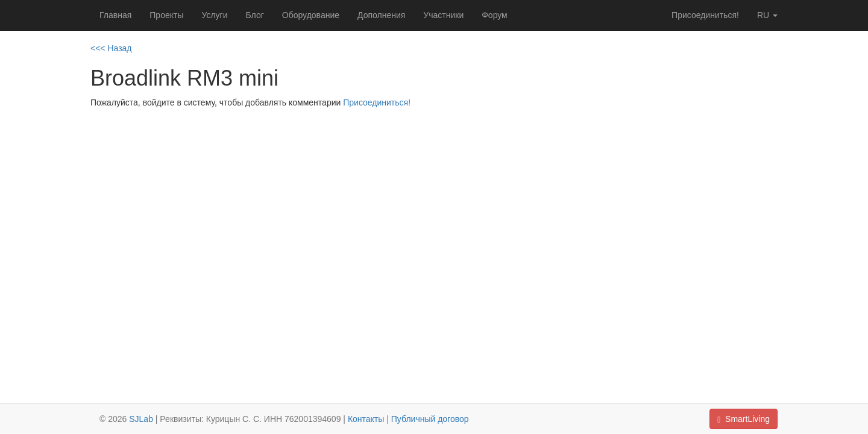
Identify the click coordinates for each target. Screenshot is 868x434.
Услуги (214, 15)
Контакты (366, 419)
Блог (255, 15)
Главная (115, 15)
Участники (443, 15)
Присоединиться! (705, 15)
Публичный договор (430, 419)
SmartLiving (744, 419)
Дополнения (381, 15)
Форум (495, 15)
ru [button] (767, 15)
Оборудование (311, 15)
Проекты (166, 15)
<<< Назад (111, 48)
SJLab (141, 419)
